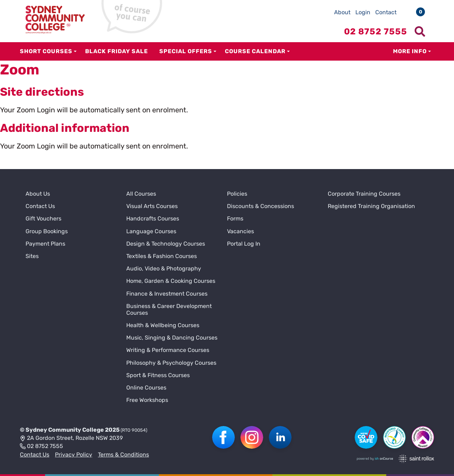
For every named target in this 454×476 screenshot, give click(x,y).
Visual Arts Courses (152, 206)
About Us (38, 194)
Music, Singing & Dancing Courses (172, 338)
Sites (32, 256)
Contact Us (40, 206)
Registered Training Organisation (371, 206)
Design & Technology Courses (166, 244)
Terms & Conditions (123, 455)
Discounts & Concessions (261, 206)
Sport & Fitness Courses (158, 375)
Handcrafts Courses (153, 219)
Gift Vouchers (43, 219)
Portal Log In (244, 244)
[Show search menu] (420, 32)
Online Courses (146, 388)
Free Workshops (147, 400)
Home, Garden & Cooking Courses (171, 281)
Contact (386, 12)
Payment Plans (45, 244)
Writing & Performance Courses (168, 350)
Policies (237, 194)
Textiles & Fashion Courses (162, 256)
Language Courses (151, 231)
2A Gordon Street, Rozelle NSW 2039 (71, 438)
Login (363, 12)
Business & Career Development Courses (169, 309)
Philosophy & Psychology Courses (171, 363)
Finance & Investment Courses (167, 294)
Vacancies (240, 231)
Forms (235, 219)
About (342, 12)
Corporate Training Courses (364, 194)
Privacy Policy (74, 455)
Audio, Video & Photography (164, 268)
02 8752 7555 (41, 447)
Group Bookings (47, 231)
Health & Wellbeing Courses (163, 325)
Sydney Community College (65, 430)
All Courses (141, 194)
